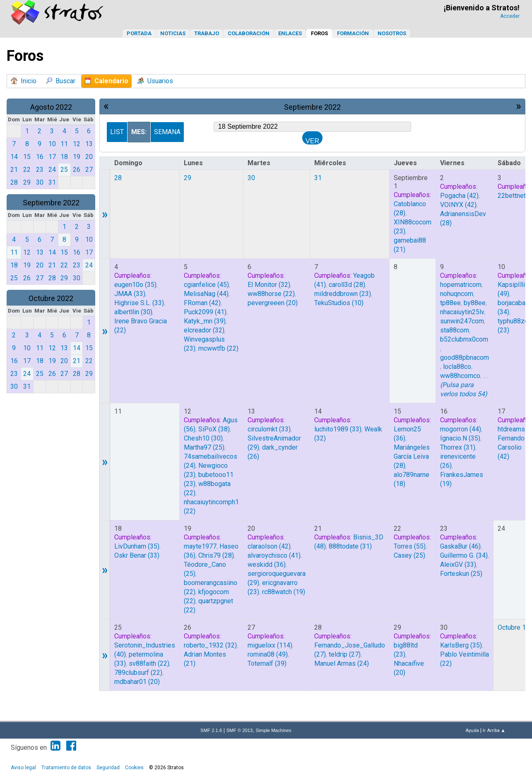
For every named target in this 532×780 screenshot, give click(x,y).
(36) (267, 565)
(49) (268, 654)
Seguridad (108, 768)
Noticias (173, 33)
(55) (410, 546)
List (117, 132)
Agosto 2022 (51, 107)
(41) (205, 312)
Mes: (139, 132)
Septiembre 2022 (51, 203)
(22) (218, 348)
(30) (133, 312)
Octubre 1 (512, 627)
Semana (167, 132)
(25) (204, 447)
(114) (270, 645)
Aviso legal (23, 768)
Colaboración (249, 33)
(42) (459, 196)
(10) (339, 303)
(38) (214, 429)
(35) (135, 285)
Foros (319, 33)
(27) (345, 654)
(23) (343, 294)
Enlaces (290, 33)
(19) (284, 592)
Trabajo (207, 33)
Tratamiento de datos (66, 768)
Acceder (510, 16)
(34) (464, 555)
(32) (204, 330)
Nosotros (392, 33)
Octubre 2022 (51, 298)
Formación (353, 33)
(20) (273, 303)
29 (188, 178)
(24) (342, 663)
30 (251, 178)
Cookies (134, 768)
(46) (460, 546)
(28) (347, 285)
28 (118, 178)
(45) (206, 285)
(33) (130, 294)
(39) (205, 321)
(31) (458, 447)
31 (318, 178)
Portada (139, 33)
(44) (206, 294)
